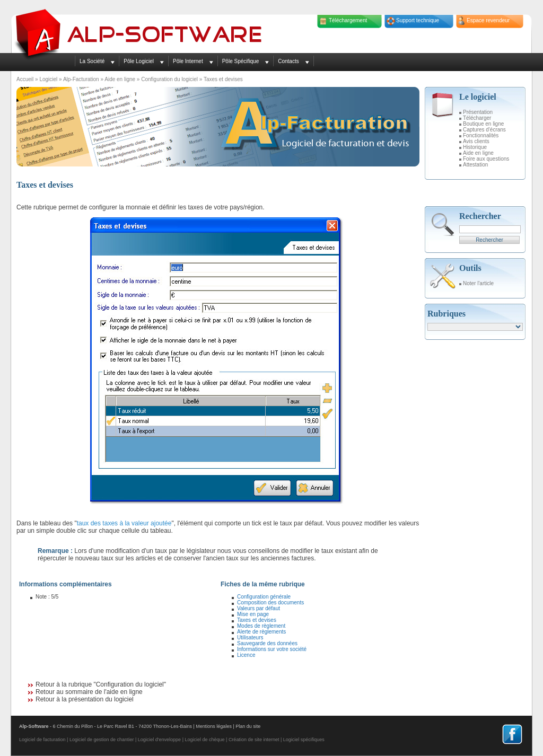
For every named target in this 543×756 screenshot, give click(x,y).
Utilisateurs (250, 638)
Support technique (418, 20)
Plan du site (248, 726)
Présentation (478, 112)
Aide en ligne (120, 79)
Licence (246, 655)
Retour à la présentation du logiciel (85, 699)
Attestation (475, 165)
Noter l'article (478, 283)
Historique (475, 147)
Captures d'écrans (484, 130)
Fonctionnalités (481, 135)
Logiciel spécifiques (304, 740)
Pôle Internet (188, 61)
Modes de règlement (261, 626)
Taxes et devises (257, 620)
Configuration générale (264, 597)
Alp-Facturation (81, 79)
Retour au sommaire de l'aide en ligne (89, 692)
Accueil (25, 79)
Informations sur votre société (272, 649)
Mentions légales (214, 726)
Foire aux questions (486, 159)
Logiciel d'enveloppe (159, 740)
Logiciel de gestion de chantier (102, 740)
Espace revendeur (488, 20)
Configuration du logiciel (169, 79)
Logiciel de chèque (204, 740)
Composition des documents (270, 603)
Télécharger (477, 118)
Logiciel (48, 79)
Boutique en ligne (483, 124)
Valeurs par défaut (259, 608)
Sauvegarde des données (267, 643)
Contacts (288, 61)
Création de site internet (254, 740)
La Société (92, 61)
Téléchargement (348, 20)
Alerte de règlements (261, 632)
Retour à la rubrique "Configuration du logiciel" (101, 684)
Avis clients (476, 141)
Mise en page (253, 614)
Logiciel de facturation (42, 740)
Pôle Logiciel (139, 61)
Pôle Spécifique (241, 61)
